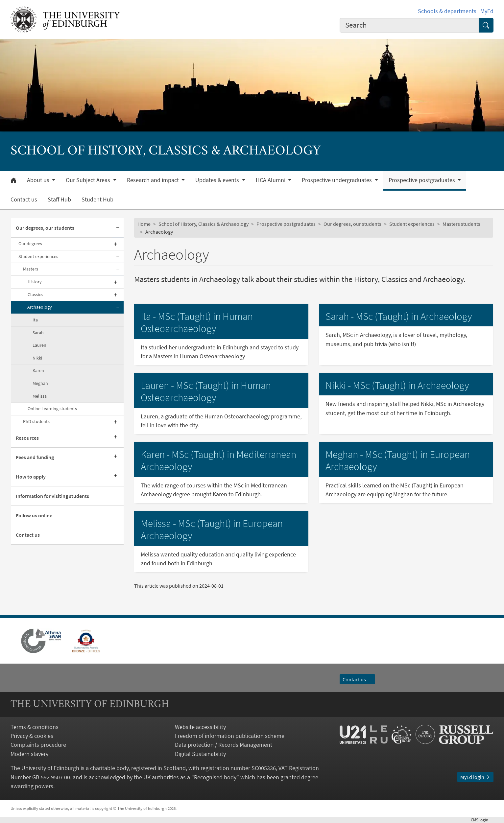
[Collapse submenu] (118, 228)
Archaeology (40, 307)
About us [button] (39, 180)
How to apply (31, 477)
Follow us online (34, 515)
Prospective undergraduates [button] (337, 180)
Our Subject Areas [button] (89, 180)
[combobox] (409, 25)
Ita (35, 320)
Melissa (40, 396)
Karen (38, 370)
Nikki (37, 358)
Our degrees (30, 244)
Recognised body (215, 777)
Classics (35, 294)
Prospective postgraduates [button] (422, 180)
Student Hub (97, 200)
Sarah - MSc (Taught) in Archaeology (399, 316)
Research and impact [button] (154, 180)
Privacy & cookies (32, 736)
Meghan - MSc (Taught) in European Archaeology (398, 460)
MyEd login (475, 777)
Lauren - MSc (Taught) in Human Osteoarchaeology (206, 391)
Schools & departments (447, 11)
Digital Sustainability (200, 754)
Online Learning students (52, 409)
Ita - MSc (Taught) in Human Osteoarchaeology (197, 322)
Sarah (38, 333)
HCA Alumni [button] (271, 180)
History (35, 282)
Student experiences (38, 256)
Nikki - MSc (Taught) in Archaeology (397, 385)
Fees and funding (35, 457)
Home (144, 224)
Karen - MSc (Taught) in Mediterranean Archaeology (218, 460)
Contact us (24, 200)
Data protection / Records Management (224, 745)
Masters (31, 269)
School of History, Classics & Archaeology (204, 224)
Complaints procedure (38, 745)
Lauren (39, 345)
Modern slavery (29, 754)
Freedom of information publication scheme (230, 736)
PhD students (36, 421)
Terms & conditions (35, 727)
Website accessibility (200, 727)
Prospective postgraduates (286, 224)
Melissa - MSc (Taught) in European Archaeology (212, 529)
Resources (27, 438)
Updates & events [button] (218, 180)
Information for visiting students (52, 496)
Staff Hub (59, 200)
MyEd (487, 11)
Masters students (461, 224)
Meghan (40, 383)
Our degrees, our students (45, 228)
